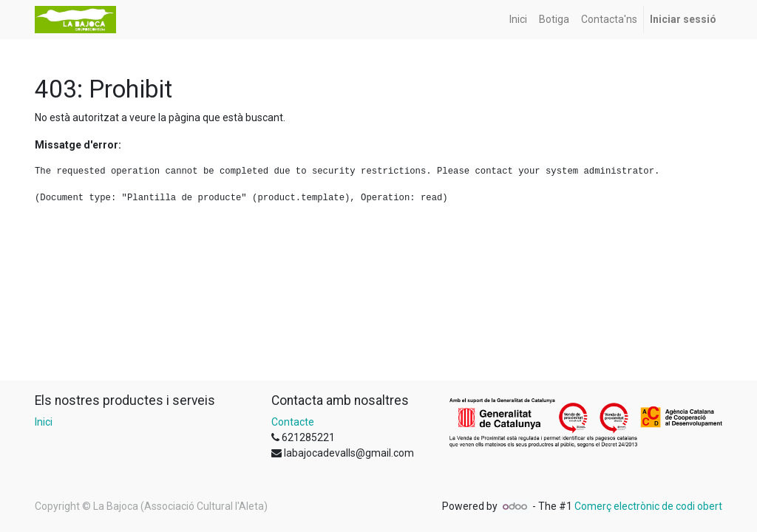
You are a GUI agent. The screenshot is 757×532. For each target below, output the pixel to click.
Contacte (293, 422)
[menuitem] (518, 20)
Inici (44, 422)
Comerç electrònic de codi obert (648, 506)
